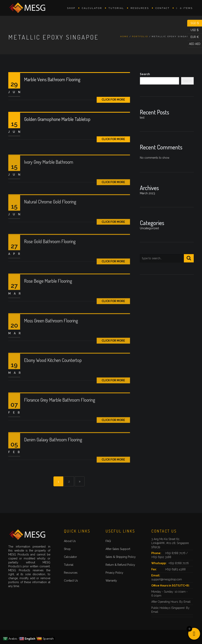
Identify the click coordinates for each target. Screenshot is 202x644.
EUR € (193, 37)
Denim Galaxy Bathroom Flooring (53, 455)
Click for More (113, 100)
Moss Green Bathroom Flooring (51, 336)
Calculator (92, 8)
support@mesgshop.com (167, 579)
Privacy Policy (114, 573)
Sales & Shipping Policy (121, 557)
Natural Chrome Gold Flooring (50, 217)
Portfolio (140, 36)
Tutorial (116, 8)
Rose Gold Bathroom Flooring (50, 256)
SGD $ (193, 23)
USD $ (193, 30)
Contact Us (71, 581)
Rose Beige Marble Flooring (48, 296)
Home (124, 36)
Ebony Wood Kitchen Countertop (53, 375)
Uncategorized (149, 228)
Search (145, 74)
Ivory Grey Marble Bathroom (49, 177)
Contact (163, 8)
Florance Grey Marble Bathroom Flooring (60, 415)
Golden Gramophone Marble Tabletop (57, 119)
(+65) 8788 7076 (176, 553)
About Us (70, 541)
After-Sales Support (118, 549)
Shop (71, 8)
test (142, 118)
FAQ (108, 541)
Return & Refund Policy (120, 565)
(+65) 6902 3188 (161, 557)
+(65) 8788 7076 (179, 563)
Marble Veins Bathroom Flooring (52, 79)
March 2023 (147, 193)
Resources (140, 8)
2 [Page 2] (69, 482)
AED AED (194, 44)
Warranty (111, 581)
